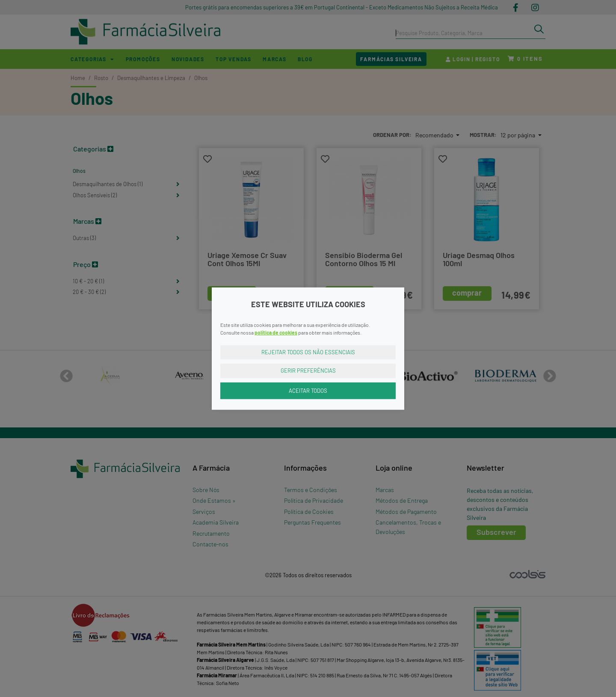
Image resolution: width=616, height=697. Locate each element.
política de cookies (276, 332)
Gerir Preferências (308, 371)
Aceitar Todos (308, 390)
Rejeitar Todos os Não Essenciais (308, 352)
